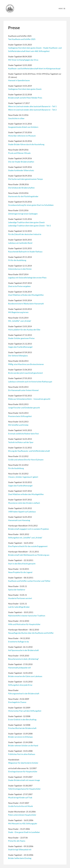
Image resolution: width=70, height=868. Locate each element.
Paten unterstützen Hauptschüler (22, 815)
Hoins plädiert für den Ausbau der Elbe (24, 330)
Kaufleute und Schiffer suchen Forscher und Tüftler (29, 581)
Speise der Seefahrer (17, 590)
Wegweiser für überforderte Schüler (23, 763)
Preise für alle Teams (17, 841)
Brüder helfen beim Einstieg (20, 858)
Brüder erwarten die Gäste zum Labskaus (25, 676)
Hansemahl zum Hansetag (19, 520)
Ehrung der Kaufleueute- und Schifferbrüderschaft (29, 451)
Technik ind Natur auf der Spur (21, 442)
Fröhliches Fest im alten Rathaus (22, 754)
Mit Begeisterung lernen (18, 312)
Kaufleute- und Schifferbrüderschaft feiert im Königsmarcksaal (34, 68)
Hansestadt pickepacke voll (19, 668)
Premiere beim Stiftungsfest (20, 416)
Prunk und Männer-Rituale (19, 153)
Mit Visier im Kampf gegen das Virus (23, 60)
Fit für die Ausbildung (17, 260)
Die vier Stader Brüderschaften (21, 162)
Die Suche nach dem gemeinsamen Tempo (25, 179)
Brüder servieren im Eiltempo (20, 737)
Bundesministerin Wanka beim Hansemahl (26, 304)
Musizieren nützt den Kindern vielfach (24, 503)
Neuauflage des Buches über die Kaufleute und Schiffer (31, 633)
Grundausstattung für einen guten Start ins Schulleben (31, 205)
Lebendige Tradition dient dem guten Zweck (26, 222)
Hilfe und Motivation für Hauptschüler (24, 624)
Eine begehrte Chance (17, 702)
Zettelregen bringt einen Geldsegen (23, 214)
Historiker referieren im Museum (22, 136)
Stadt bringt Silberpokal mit (20, 849)
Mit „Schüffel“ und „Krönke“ (20, 321)
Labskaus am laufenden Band (20, 243)
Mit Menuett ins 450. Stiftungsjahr (23, 823)
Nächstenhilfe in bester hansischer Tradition (27, 616)
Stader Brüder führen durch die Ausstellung (26, 144)
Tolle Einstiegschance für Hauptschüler (24, 789)
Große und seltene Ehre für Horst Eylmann (26, 460)
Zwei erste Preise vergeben (19, 286)
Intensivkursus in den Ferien (20, 269)
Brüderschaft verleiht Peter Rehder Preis (25, 98)
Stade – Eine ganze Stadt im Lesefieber (24, 832)
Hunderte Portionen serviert (20, 598)
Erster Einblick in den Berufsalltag (22, 719)
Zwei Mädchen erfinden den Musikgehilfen (26, 295)
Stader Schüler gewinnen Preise (21, 338)
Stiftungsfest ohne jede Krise (20, 685)
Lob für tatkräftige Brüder (19, 607)
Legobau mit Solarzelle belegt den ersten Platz (27, 278)
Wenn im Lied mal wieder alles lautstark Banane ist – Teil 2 (32, 110)
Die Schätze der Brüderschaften (21, 188)
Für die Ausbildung (16, 468)
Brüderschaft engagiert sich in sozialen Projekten (29, 529)
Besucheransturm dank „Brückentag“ (24, 659)
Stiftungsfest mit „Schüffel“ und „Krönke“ (25, 538)
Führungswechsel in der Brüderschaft (24, 693)
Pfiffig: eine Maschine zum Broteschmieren (26, 364)
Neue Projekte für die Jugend (20, 572)
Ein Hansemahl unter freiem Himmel (23, 390)
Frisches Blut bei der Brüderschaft (22, 728)
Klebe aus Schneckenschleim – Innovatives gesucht (29, 399)
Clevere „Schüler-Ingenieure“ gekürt (23, 477)
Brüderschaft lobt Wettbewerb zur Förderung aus (29, 555)
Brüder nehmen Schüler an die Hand (23, 745)
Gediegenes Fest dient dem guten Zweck (25, 89)
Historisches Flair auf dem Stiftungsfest (25, 711)
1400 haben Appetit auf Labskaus (22, 512)
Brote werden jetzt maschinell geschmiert (26, 373)
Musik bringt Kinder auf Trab (20, 797)
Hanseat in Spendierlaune (19, 80)
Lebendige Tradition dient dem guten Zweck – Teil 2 (29, 226)
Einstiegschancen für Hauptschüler (23, 771)
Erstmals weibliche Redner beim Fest (23, 434)
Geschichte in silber (16, 118)
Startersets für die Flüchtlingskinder (23, 196)
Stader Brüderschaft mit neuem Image (24, 780)
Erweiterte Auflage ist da (18, 642)
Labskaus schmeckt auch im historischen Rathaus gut (30, 382)
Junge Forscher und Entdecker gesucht (24, 408)
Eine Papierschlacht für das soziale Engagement (28, 546)
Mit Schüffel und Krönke (18, 425)
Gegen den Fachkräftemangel (20, 347)
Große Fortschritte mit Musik (20, 806)
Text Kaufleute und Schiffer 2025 (22, 39)
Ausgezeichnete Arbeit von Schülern (23, 127)
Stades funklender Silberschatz (21, 170)
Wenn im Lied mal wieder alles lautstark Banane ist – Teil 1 (32, 106)
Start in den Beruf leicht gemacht (22, 564)
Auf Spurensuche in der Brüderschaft (23, 650)
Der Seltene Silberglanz (18, 356)
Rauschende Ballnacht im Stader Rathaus (25, 252)
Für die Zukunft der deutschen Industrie (25, 234)
